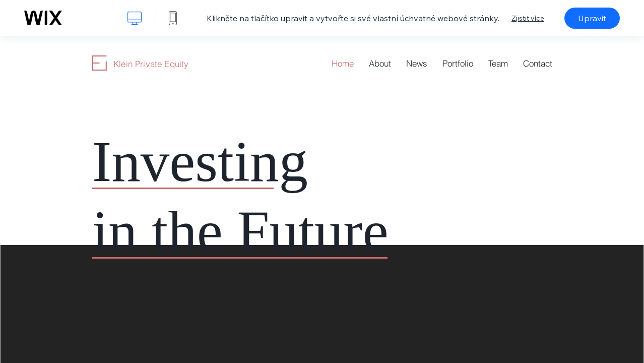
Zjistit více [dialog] (528, 18)
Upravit (592, 18)
